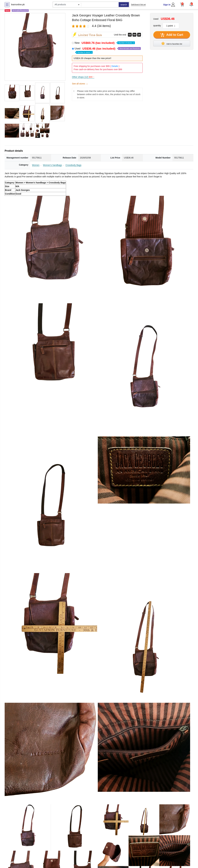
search (124, 5)
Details (115, 66)
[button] (191, 4)
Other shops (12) (83, 77)
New (105, 43)
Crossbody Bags (73, 165)
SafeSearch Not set (138, 4)
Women (36, 165)
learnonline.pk (18, 4)
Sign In (167, 5)
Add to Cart (172, 35)
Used (108, 50)
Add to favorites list (172, 43)
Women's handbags (53, 165)
